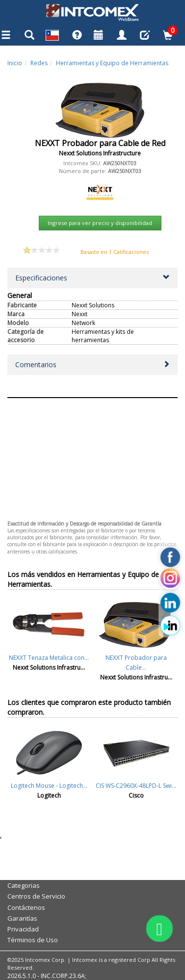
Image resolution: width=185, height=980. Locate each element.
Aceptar (92, 405)
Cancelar (92, 422)
